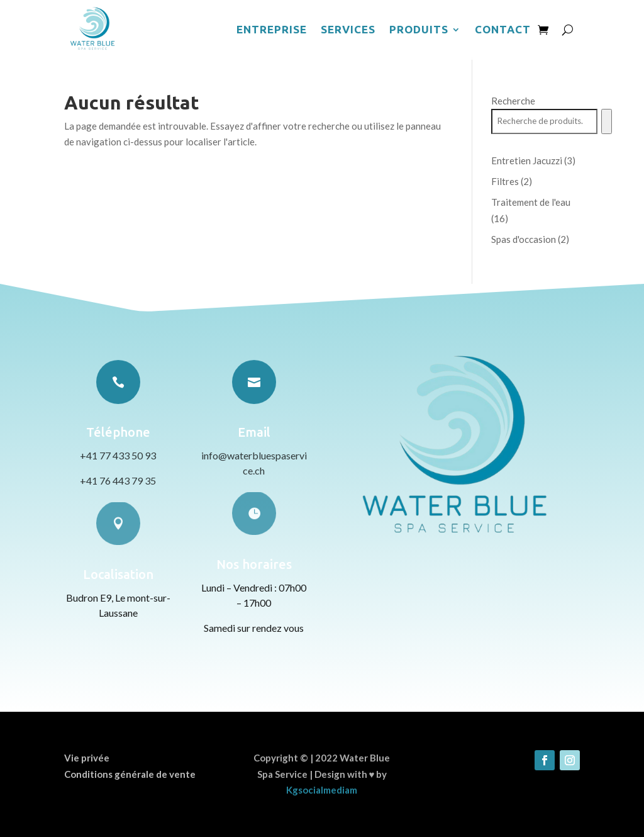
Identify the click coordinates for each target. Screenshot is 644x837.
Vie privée (87, 758)
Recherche (513, 101)
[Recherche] (607, 121)
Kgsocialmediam (322, 790)
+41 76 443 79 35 (118, 480)
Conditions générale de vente (130, 774)
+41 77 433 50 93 (118, 455)
